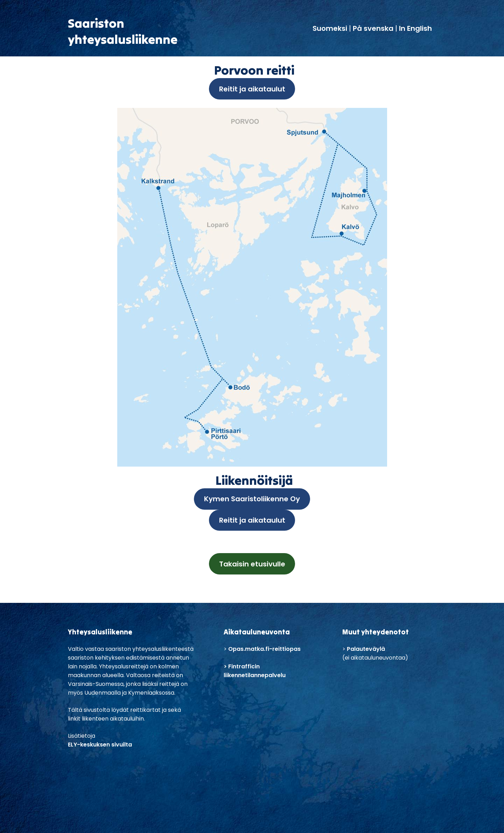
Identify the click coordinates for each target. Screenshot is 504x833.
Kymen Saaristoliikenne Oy (252, 499)
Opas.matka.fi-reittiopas (264, 649)
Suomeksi (331, 28)
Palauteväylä (366, 649)
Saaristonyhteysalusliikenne (123, 31)
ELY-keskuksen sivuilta (100, 745)
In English (415, 28)
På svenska (373, 28)
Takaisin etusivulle (252, 564)
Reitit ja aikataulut (252, 89)
